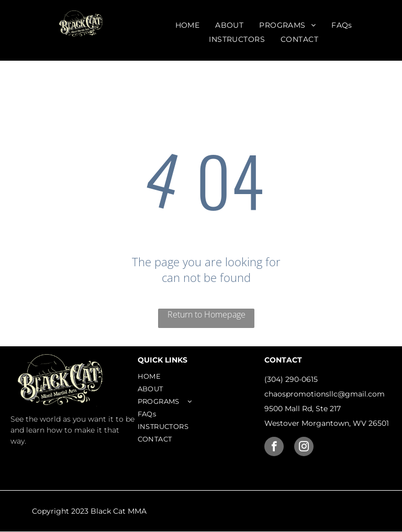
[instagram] (304, 448)
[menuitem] (188, 25)
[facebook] (274, 448)
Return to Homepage (206, 314)
